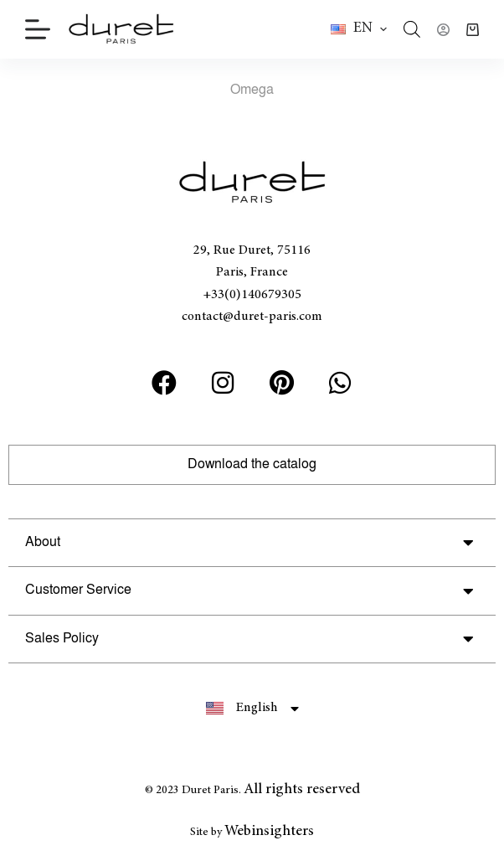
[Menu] (38, 29)
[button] (359, 29)
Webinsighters (269, 832)
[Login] (443, 30)
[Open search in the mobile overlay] (412, 29)
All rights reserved (302, 790)
